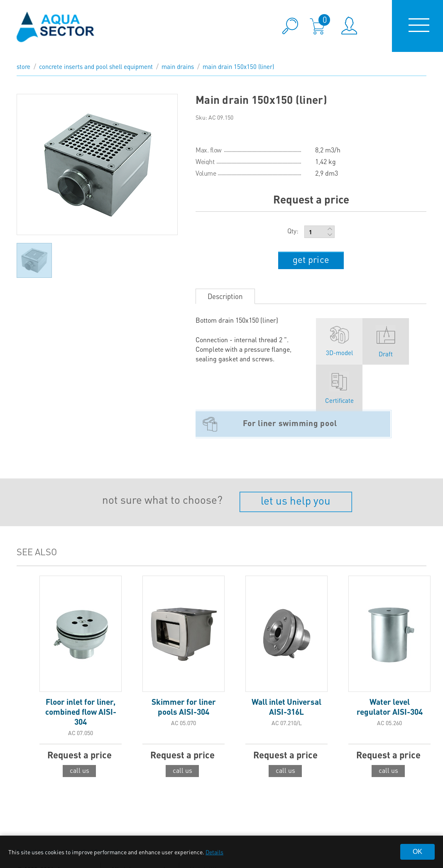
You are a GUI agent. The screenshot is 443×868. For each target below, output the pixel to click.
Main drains (178, 66)
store (23, 66)
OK (417, 852)
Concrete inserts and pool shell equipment (96, 66)
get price (311, 259)
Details (214, 852)
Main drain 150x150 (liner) (238, 66)
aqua (56, 26)
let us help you (296, 500)
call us (80, 770)
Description (225, 296)
